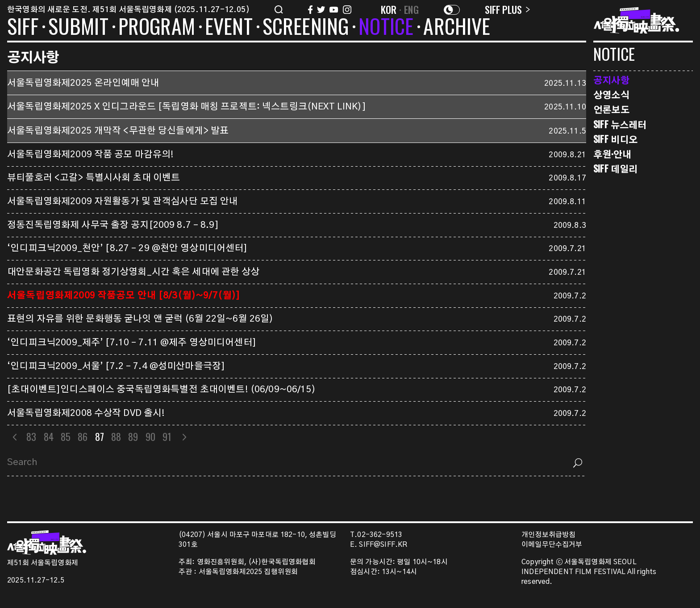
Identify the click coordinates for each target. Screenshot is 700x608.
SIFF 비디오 (615, 139)
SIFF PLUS (507, 9)
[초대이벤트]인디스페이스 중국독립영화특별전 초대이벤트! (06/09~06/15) (161, 390)
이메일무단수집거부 (552, 545)
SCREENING (306, 28)
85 (66, 436)
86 (83, 436)
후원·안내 (612, 154)
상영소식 (611, 94)
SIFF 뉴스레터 (620, 124)
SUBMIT (78, 28)
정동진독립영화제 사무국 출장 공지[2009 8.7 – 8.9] (113, 225)
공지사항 (611, 80)
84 (49, 436)
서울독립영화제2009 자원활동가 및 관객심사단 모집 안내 (123, 201)
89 (133, 436)
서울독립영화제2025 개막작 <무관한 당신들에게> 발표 (118, 131)
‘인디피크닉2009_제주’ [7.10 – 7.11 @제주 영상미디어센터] (132, 343)
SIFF (23, 28)
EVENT (229, 28)
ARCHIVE (457, 28)
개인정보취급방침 (548, 535)
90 (150, 436)
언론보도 (611, 109)
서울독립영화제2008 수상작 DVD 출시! (86, 413)
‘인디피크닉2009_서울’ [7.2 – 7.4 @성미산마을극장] (116, 366)
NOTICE (386, 28)
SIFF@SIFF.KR (383, 545)
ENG (411, 9)
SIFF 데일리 (615, 169)
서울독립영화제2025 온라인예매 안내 (83, 83)
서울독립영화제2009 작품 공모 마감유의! (90, 155)
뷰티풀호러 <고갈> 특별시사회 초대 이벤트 (94, 178)
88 (116, 436)
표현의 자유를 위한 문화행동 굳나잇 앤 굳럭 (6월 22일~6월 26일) (140, 319)
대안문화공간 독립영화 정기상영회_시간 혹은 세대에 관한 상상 (133, 272)
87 (100, 436)
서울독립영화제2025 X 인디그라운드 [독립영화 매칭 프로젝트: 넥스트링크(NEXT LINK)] (187, 107)
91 (167, 436)
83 (31, 436)
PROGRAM (157, 28)
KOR (389, 9)
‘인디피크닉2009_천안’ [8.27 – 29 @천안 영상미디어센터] (127, 248)
